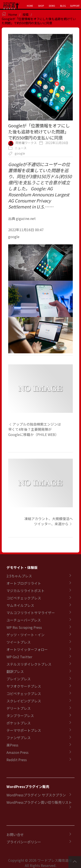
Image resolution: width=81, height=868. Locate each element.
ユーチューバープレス (24, 620)
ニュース (21, 148)
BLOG (63, 6)
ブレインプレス (19, 679)
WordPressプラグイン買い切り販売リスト (39, 802)
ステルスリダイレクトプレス (29, 664)
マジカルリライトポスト (25, 591)
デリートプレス (19, 708)
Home (13, 14)
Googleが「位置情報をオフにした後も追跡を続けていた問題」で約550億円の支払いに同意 (39, 21)
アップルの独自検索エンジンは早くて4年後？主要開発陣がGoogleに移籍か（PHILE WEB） (35, 429)
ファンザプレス (19, 738)
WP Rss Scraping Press (24, 627)
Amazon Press (17, 752)
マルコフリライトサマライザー (31, 613)
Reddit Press (17, 760)
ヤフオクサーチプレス (24, 686)
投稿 (25, 14)
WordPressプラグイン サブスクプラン (36, 795)
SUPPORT (75, 6)
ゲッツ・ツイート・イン (25, 635)
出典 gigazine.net (22, 218)
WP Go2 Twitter (19, 657)
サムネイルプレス (20, 605)
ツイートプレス (19, 642)
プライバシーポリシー (24, 842)
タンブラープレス (20, 716)
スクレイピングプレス (24, 701)
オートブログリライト (24, 583)
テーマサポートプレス (24, 730)
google (20, 153)
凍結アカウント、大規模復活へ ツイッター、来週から (49, 521)
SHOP (41, 6)
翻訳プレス (15, 671)
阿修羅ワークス (26, 143)
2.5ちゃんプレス (19, 576)
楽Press (12, 745)
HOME (30, 6)
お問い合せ (15, 834)
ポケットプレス (19, 723)
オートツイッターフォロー (27, 649)
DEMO (52, 6)
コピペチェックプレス (24, 598)
